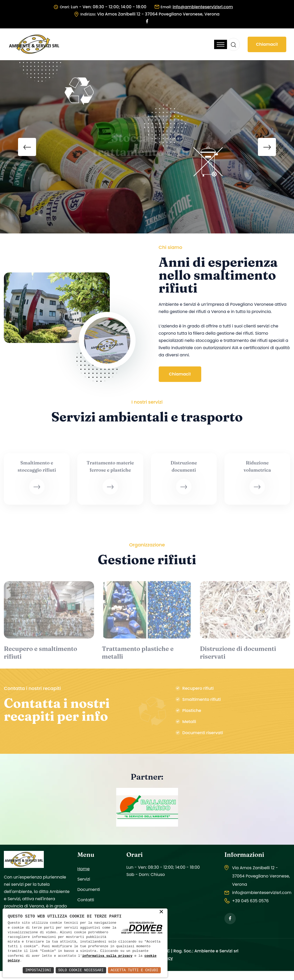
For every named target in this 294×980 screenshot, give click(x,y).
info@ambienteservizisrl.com (262, 893)
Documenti (89, 889)
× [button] (161, 912)
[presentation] (27, 147)
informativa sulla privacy (107, 956)
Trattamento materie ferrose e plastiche (110, 469)
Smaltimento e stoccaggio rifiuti (37, 469)
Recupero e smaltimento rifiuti (40, 655)
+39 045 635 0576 (250, 901)
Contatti (86, 900)
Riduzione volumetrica (257, 469)
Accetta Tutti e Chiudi (134, 970)
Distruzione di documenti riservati (238, 655)
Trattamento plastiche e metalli (138, 655)
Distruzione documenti (184, 469)
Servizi (84, 879)
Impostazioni (38, 970)
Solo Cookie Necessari (81, 970)
